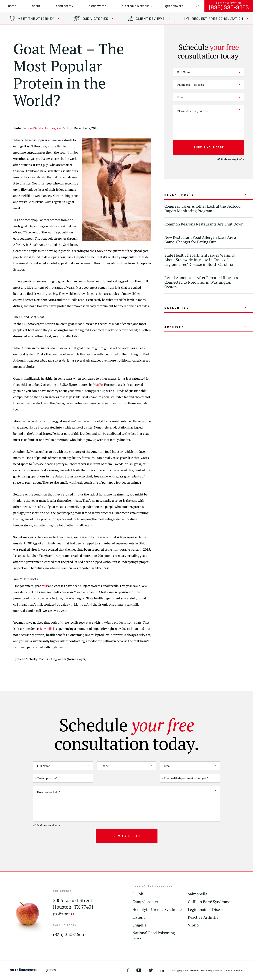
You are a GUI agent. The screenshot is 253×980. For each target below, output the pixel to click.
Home (12, 6)
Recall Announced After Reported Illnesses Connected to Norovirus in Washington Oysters (201, 282)
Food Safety (65, 6)
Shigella (139, 925)
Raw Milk (63, 128)
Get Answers (174, 6)
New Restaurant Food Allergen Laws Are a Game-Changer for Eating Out (200, 240)
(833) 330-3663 (229, 8)
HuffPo (98, 385)
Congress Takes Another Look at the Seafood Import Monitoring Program (202, 208)
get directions (62, 914)
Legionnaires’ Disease (207, 910)
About (36, 6)
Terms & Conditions (234, 970)
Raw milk (46, 629)
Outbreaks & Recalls (136, 6)
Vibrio (193, 925)
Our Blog (50, 128)
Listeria (139, 917)
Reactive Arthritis (203, 917)
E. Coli (138, 894)
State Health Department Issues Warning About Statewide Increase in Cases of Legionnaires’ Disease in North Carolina (200, 260)
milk (44, 586)
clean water (97, 6)
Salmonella (198, 894)
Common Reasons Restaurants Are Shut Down (204, 224)
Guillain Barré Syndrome (209, 902)
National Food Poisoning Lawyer (154, 935)
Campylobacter (145, 902)
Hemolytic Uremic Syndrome (157, 910)
